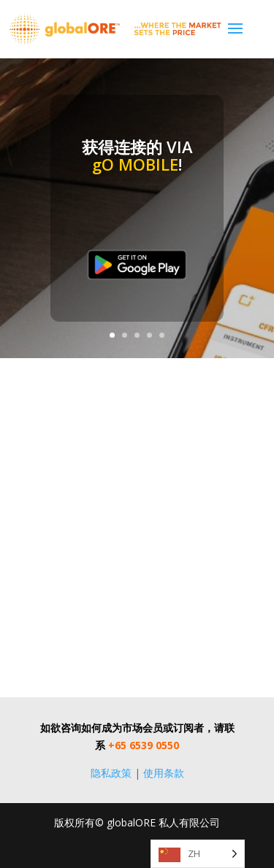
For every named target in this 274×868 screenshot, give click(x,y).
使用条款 (164, 773)
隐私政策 (111, 773)
